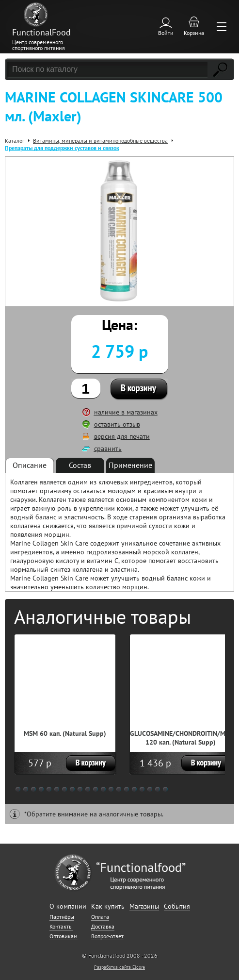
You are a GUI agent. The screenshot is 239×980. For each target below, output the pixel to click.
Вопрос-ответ (107, 936)
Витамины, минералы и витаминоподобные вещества (100, 141)
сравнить (108, 448)
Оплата (100, 917)
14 (119, 789)
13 (111, 789)
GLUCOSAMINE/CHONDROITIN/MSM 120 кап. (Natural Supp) (182, 738)
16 (134, 789)
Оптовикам (64, 936)
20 (165, 789)
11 (96, 789)
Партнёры (62, 917)
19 (158, 789)
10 (88, 789)
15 (127, 789)
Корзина (194, 33)
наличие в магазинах (126, 412)
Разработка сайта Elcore (119, 967)
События (177, 906)
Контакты (61, 926)
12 (103, 789)
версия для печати (122, 436)
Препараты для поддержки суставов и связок (62, 148)
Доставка (103, 926)
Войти (166, 33)
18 (150, 789)
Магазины (144, 906)
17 (142, 789)
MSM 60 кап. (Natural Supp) (65, 733)
